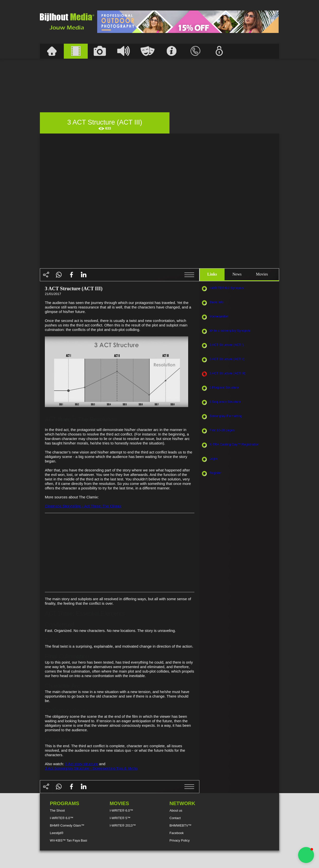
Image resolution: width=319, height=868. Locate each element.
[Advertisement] (188, 22)
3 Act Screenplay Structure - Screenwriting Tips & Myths (91, 768)
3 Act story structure (82, 764)
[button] (306, 855)
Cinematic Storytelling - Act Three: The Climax (83, 506)
